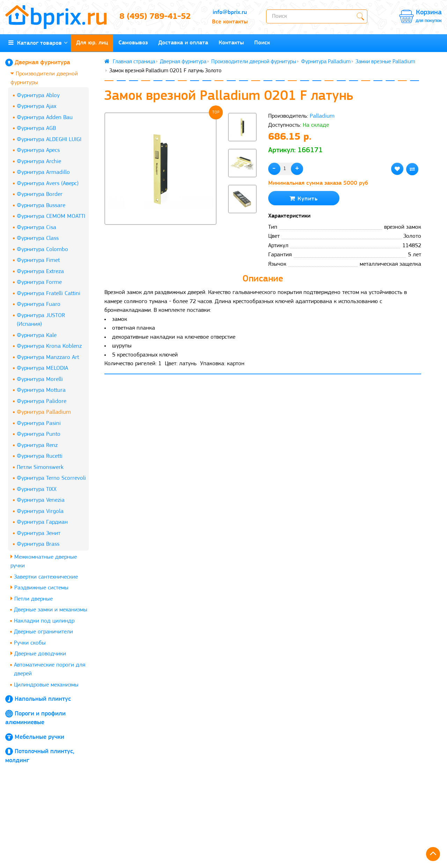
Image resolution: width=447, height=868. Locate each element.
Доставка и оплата (183, 43)
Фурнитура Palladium (44, 412)
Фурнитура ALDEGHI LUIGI (49, 139)
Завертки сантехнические (46, 577)
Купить (304, 198)
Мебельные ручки (39, 737)
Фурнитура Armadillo (43, 172)
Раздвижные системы (39, 587)
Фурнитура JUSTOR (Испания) (41, 320)
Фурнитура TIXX (37, 489)
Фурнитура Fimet (38, 260)
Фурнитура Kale (37, 335)
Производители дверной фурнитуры (44, 78)
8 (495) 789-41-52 (155, 17)
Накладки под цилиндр (44, 621)
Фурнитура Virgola (40, 511)
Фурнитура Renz (37, 445)
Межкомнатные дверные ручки (44, 561)
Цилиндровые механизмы (46, 685)
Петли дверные (32, 599)
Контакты (231, 43)
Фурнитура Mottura (41, 390)
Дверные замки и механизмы (51, 610)
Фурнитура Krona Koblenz (49, 346)
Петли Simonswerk (40, 467)
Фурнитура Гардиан (42, 522)
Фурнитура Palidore (42, 401)
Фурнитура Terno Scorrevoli (51, 478)
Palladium (322, 116)
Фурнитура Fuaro (39, 304)
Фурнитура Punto (39, 434)
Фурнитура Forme (39, 282)
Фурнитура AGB (36, 128)
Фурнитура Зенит (39, 533)
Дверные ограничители (43, 632)
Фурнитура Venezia (41, 500)
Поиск (262, 43)
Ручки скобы (30, 643)
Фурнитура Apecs (38, 150)
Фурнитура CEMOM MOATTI (51, 216)
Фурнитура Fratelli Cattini (49, 293)
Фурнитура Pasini (39, 423)
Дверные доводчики (38, 653)
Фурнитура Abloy (38, 95)
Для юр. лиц (92, 43)
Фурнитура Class (38, 238)
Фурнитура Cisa (36, 227)
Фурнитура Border (40, 194)
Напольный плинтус (43, 699)
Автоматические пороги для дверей (50, 670)
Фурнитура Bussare (41, 205)
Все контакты (230, 22)
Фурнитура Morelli (40, 379)
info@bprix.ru (230, 12)
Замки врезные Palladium (385, 62)
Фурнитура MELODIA (42, 368)
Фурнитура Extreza (40, 271)
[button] (242, 225)
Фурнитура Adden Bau (45, 117)
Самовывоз (133, 43)
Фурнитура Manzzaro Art (48, 357)
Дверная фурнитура (42, 63)
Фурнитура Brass (38, 544)
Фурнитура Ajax (36, 106)
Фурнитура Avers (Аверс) (48, 183)
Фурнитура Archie (39, 161)
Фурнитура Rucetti (40, 456)
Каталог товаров (38, 43)
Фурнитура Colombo (42, 249)
